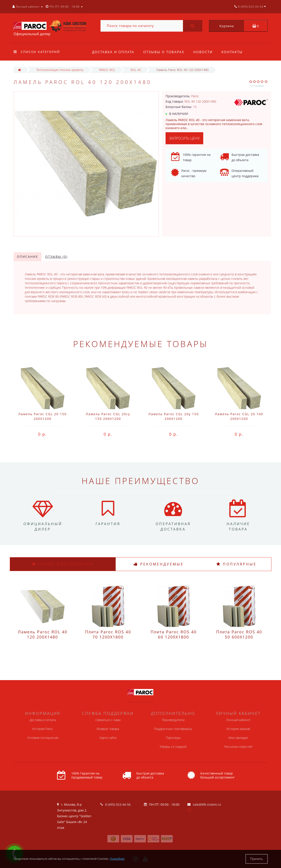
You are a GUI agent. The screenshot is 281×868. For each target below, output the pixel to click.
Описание (28, 257)
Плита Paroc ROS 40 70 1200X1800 (108, 634)
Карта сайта (108, 738)
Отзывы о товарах (164, 52)
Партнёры (173, 738)
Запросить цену (184, 138)
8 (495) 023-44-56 (118, 804)
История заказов (238, 729)
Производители (173, 720)
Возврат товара (108, 729)
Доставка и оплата (113, 52)
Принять (257, 859)
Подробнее (117, 859)
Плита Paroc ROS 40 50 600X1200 (239, 634)
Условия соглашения (43, 738)
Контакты (234, 52)
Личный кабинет (238, 720)
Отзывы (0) (56, 257)
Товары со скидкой (173, 747)
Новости (204, 52)
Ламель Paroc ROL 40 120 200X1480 (43, 634)
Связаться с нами (108, 720)
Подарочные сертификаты (173, 729)
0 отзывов (257, 86)
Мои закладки (238, 738)
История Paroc (43, 729)
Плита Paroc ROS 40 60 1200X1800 (174, 634)
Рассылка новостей (238, 747)
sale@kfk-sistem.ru (207, 804)
